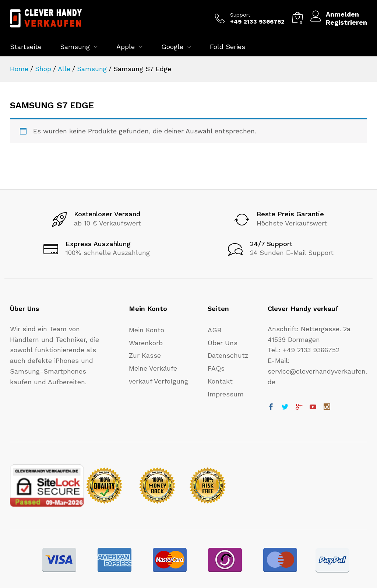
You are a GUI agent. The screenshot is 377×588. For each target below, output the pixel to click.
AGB (214, 330)
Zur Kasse (145, 355)
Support (240, 15)
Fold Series (228, 47)
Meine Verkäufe (153, 368)
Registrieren (346, 22)
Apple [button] (126, 47)
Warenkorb (146, 343)
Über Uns (223, 343)
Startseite (26, 47)
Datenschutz (228, 355)
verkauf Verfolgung (158, 381)
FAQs (216, 368)
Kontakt (220, 381)
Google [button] (172, 47)
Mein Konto (147, 330)
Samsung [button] (75, 47)
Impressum (226, 394)
